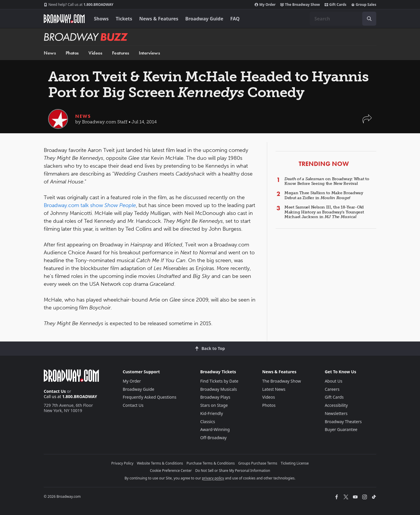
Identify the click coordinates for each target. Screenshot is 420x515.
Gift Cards (336, 5)
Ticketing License (295, 463)
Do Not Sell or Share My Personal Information (233, 471)
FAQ (235, 19)
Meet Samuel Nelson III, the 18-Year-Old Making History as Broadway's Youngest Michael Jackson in (324, 212)
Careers (332, 389)
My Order (265, 5)
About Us (333, 381)
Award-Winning (215, 429)
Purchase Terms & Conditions (211, 463)
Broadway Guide (204, 19)
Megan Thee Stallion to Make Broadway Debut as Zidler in (324, 195)
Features (121, 53)
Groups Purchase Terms (258, 463)
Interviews (149, 53)
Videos (95, 53)
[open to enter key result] (369, 19)
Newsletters (336, 413)
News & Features (159, 19)
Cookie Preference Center (171, 471)
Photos (72, 53)
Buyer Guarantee (341, 429)
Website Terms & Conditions (160, 463)
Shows (101, 19)
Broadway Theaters (343, 422)
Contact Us (55, 391)
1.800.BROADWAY (79, 5)
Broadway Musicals (218, 389)
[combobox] (343, 19)
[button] (367, 122)
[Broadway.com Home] (64, 19)
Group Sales (364, 5)
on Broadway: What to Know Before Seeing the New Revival (327, 181)
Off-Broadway (213, 438)
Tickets (124, 19)
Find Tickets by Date (219, 381)
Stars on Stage (214, 405)
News (50, 53)
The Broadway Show (300, 5)
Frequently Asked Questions (150, 397)
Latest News (274, 389)
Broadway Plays (215, 397)
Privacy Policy (123, 463)
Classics (208, 422)
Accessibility (336, 405)
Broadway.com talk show (90, 205)
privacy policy (213, 478)
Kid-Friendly (211, 413)
